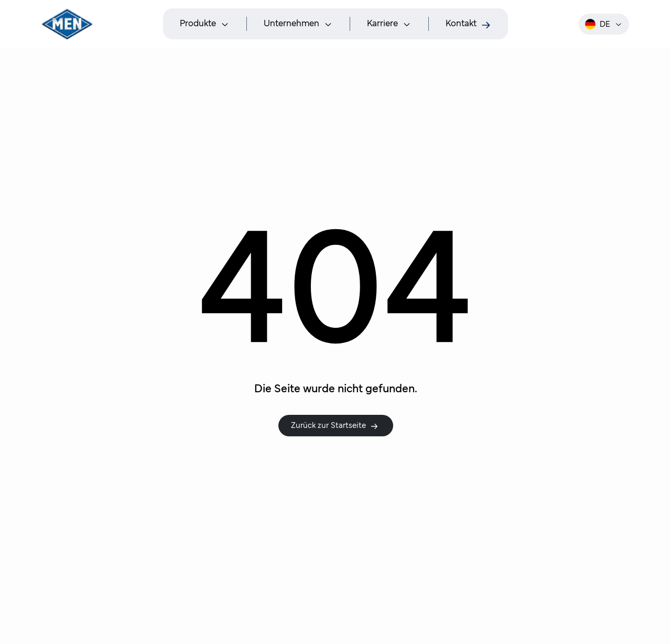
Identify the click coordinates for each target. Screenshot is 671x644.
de (604, 24)
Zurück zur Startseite (335, 426)
